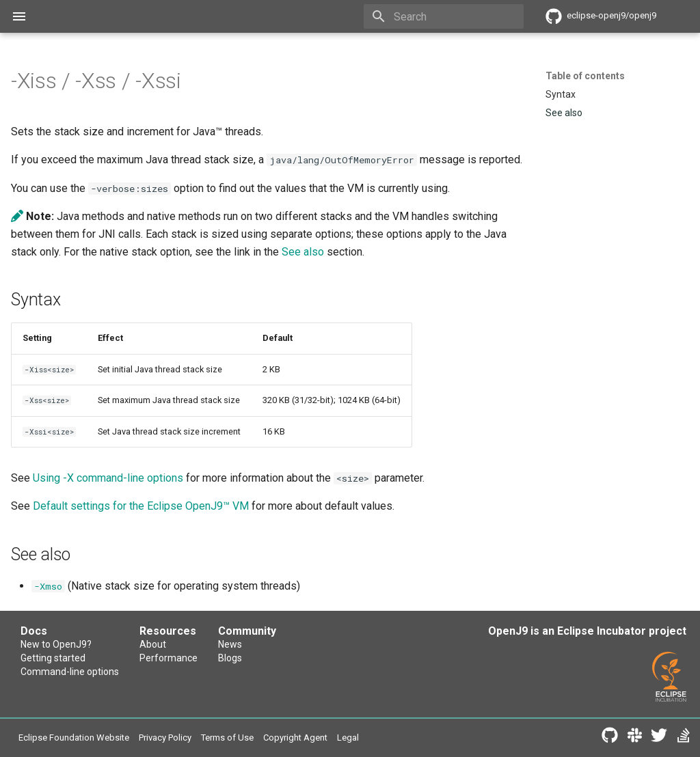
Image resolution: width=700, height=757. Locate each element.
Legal (348, 738)
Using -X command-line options (108, 478)
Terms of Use (227, 738)
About (153, 644)
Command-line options (70, 672)
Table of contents (585, 76)
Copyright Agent (295, 738)
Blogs (230, 658)
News (230, 644)
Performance (169, 658)
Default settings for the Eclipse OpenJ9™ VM (141, 506)
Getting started (53, 658)
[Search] (444, 16)
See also (303, 252)
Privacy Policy (165, 738)
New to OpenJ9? (56, 644)
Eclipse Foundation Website (74, 738)
